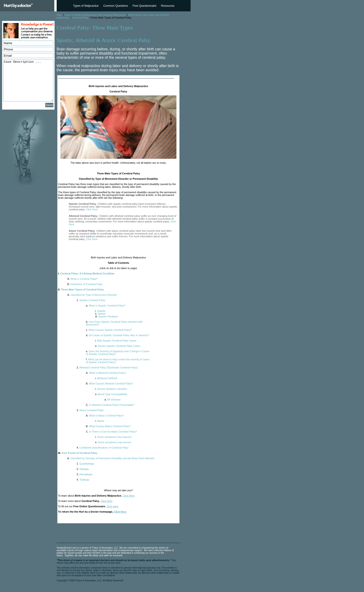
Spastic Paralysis (106, 316)
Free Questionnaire (145, 6)
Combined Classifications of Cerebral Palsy (102, 448)
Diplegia (83, 469)
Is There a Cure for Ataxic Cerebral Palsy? (111, 432)
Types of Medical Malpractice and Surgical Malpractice (95, 15)
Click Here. (92, 239)
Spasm (100, 314)
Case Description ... (28, 80)
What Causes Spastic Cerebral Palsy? (109, 330)
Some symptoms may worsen (113, 442)
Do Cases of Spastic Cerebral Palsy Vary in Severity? (117, 335)
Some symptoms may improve (113, 437)
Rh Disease (112, 400)
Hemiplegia (84, 474)
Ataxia (100, 421)
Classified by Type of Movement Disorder (92, 295)
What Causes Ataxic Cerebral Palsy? (108, 426)
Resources (168, 6)
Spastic (100, 311)
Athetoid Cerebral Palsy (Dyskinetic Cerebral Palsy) (107, 368)
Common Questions (116, 6)
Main (59, 15)
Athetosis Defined (106, 378)
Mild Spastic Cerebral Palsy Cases (116, 341)
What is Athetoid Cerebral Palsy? (106, 373)
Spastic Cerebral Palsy (91, 300)
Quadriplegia (85, 464)
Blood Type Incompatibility (111, 394)
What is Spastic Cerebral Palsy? (106, 306)
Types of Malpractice (86, 6)
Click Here (92, 209)
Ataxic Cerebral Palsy (90, 410)
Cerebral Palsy (80, 18)
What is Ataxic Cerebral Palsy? (105, 416)
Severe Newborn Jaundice (111, 389)
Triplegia (83, 480)
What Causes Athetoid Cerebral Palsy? (110, 384)
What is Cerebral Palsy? (83, 279)
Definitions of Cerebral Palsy (85, 284)
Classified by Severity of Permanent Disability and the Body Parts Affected (111, 458)
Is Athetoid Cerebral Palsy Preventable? (110, 405)
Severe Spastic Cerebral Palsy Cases (118, 346)
